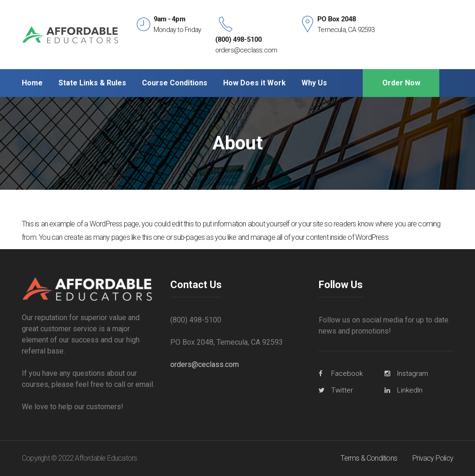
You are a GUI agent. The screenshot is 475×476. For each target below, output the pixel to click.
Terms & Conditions (369, 458)
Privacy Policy (433, 458)
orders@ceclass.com (205, 364)
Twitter (342, 390)
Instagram (413, 373)
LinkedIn (410, 390)
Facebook (347, 373)
